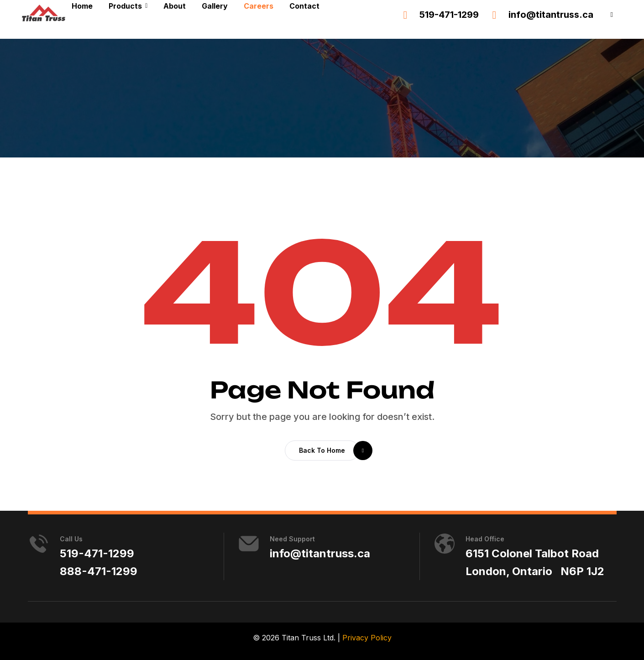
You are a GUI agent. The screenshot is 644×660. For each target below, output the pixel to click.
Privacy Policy (367, 638)
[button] (612, 15)
